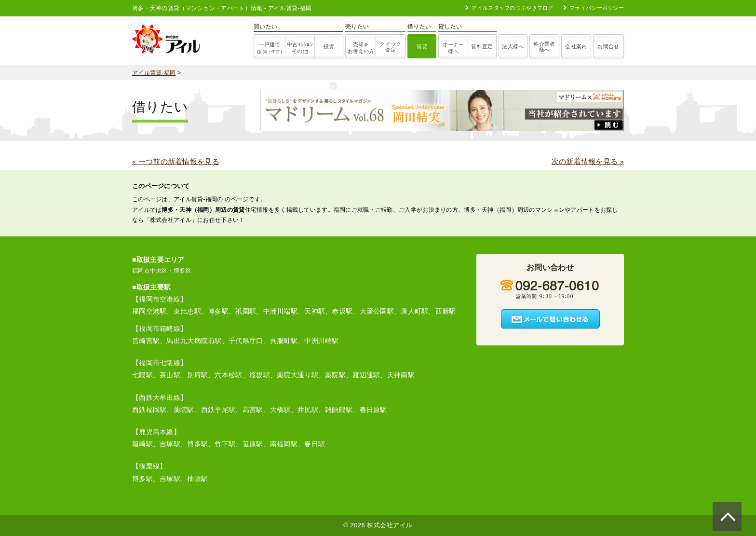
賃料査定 (482, 46)
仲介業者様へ (544, 47)
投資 (329, 46)
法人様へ (513, 46)
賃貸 (422, 46)
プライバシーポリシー (594, 8)
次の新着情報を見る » (588, 162)
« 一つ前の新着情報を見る (176, 162)
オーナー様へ (453, 48)
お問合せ (608, 46)
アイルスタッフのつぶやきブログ (509, 8)
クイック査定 (390, 47)
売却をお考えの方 (361, 48)
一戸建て (269, 48)
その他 (300, 48)
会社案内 (576, 46)
